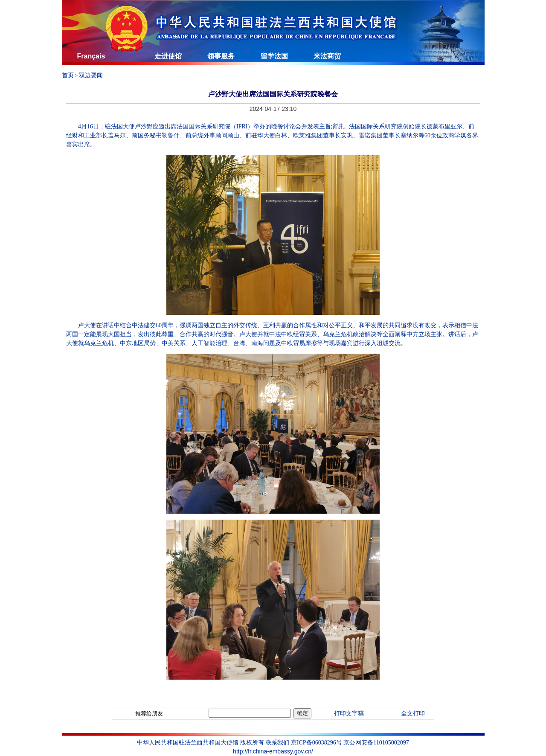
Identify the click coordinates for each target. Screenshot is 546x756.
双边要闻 (91, 75)
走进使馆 (168, 56)
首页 (68, 75)
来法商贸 (327, 56)
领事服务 (221, 56)
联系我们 (277, 742)
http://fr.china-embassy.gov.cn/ (273, 751)
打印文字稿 (349, 714)
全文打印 (413, 714)
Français (91, 56)
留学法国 (274, 56)
